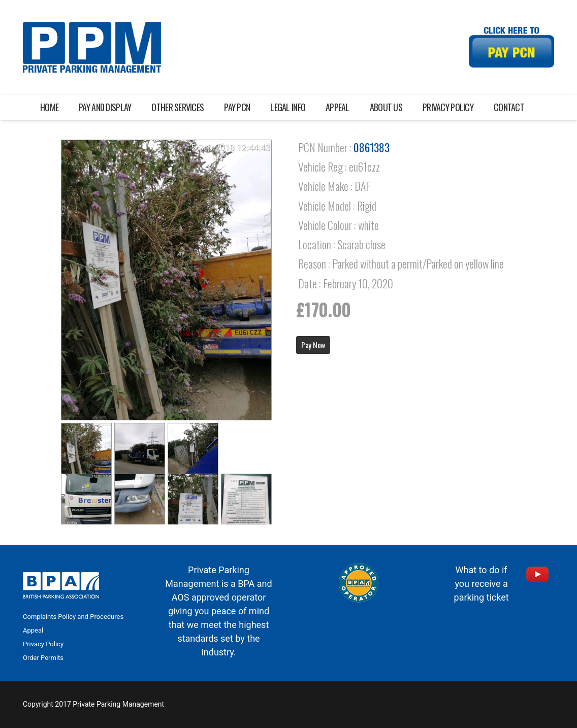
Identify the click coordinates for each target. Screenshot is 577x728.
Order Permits (43, 658)
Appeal (33, 630)
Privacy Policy (43, 644)
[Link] (92, 47)
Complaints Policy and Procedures (73, 617)
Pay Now (313, 345)
